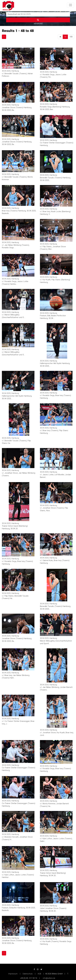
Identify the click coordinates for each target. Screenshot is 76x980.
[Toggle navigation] (70, 5)
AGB (39, 974)
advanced (38, 23)
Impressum (13, 974)
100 (71, 37)
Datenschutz (28, 974)
